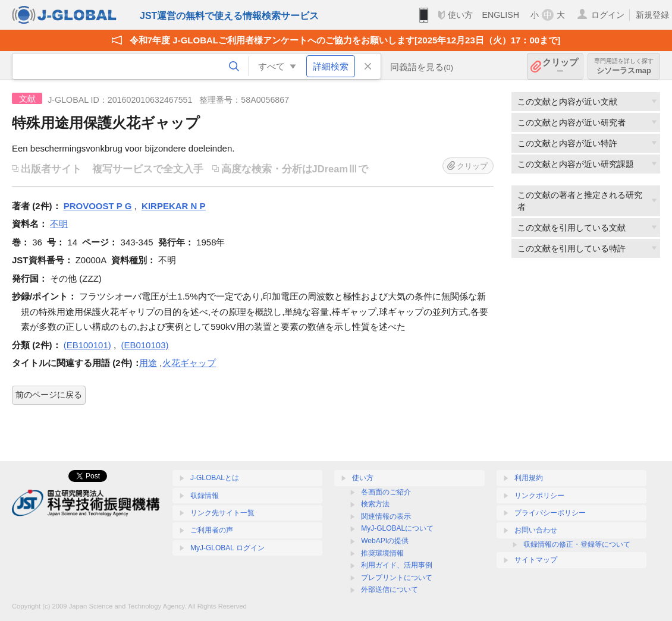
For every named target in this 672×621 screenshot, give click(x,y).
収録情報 (205, 496)
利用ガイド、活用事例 (397, 565)
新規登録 (652, 15)
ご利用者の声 (212, 530)
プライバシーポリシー (550, 513)
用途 (148, 363)
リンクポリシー (539, 496)
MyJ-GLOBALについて (397, 528)
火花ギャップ (189, 363)
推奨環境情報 (382, 553)
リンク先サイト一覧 (222, 513)
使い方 (460, 15)
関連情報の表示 (386, 516)
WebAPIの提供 (385, 541)
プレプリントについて (397, 578)
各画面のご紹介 (386, 492)
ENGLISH (500, 15)
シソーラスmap (624, 66)
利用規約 (529, 478)
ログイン (608, 15)
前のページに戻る (49, 395)
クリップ (560, 66)
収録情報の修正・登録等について (577, 544)
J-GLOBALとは (215, 478)
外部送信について (390, 590)
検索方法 (375, 504)
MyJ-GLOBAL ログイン (227, 548)
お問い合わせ (536, 530)
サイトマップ (536, 560)
